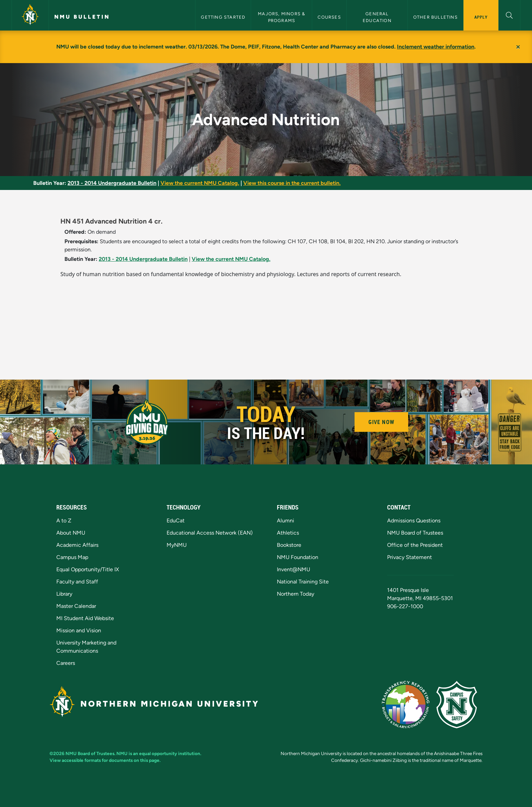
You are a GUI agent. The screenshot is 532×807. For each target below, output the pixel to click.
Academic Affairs (77, 545)
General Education (377, 17)
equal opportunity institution (170, 753)
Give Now (381, 422)
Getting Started (223, 17)
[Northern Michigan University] (30, 15)
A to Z (64, 521)
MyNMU (177, 545)
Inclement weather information (436, 47)
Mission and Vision (79, 630)
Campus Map (72, 557)
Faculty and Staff (77, 582)
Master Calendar (76, 606)
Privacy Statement (410, 557)
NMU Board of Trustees (415, 533)
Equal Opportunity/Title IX (88, 569)
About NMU (71, 533)
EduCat (176, 521)
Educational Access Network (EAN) (210, 533)
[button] (509, 14)
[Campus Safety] (459, 704)
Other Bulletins (435, 17)
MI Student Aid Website (85, 618)
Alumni (286, 521)
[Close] (518, 47)
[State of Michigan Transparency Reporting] (409, 704)
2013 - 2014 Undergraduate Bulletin (112, 183)
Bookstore (289, 545)
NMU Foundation (298, 557)
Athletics (288, 533)
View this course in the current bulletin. (292, 183)
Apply (481, 17)
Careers (66, 663)
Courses (329, 17)
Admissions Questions (414, 521)
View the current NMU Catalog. (200, 183)
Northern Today (296, 594)
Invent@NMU (293, 569)
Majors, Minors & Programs (282, 17)
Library (64, 594)
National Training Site (303, 582)
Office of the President (415, 545)
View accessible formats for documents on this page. (105, 760)
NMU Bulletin (82, 17)
